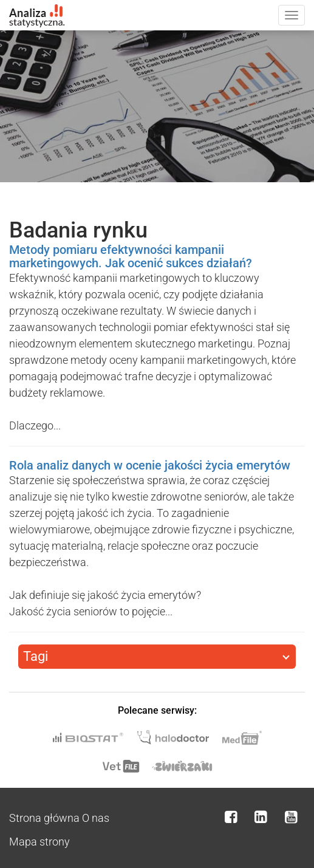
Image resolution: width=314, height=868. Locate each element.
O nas (96, 818)
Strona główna (44, 818)
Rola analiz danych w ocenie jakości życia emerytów (150, 465)
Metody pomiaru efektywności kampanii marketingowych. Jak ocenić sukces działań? (131, 256)
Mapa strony (39, 842)
